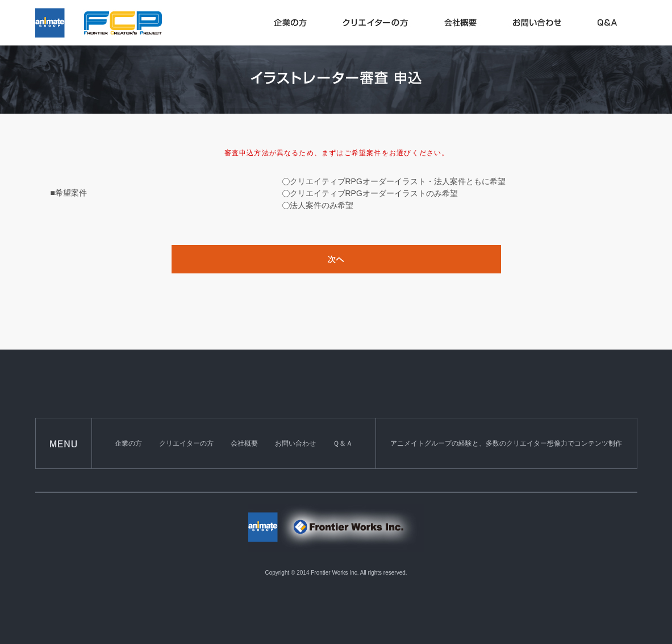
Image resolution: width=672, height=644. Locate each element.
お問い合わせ (295, 443)
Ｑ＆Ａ (343, 443)
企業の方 (128, 443)
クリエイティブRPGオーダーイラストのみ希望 (374, 193)
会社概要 (244, 443)
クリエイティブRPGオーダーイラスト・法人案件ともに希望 (398, 181)
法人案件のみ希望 (322, 205)
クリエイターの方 (186, 443)
